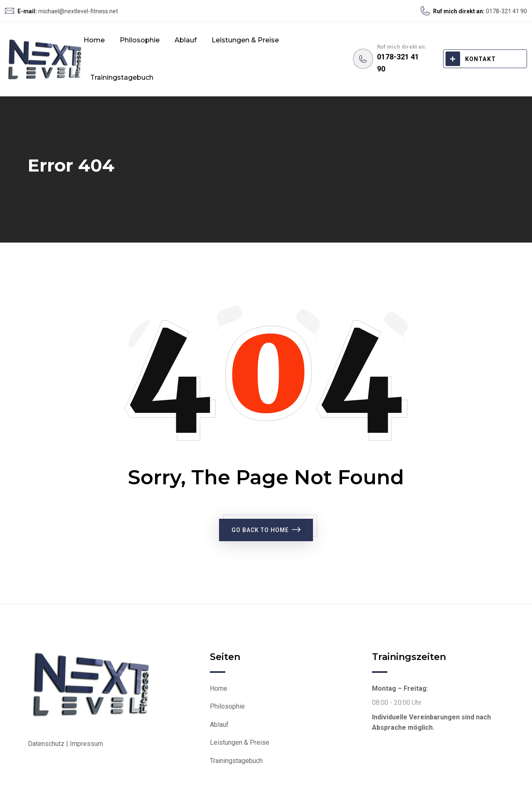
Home (94, 40)
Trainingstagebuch (122, 77)
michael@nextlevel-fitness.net (78, 11)
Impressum (86, 744)
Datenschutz (46, 744)
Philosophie (140, 40)
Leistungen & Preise (245, 40)
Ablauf (186, 40)
